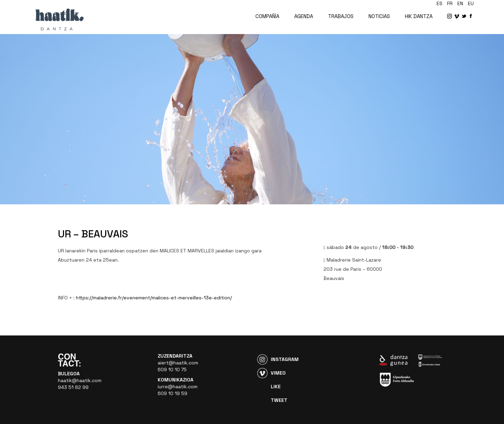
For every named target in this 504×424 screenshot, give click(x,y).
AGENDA (304, 16)
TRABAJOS (341, 16)
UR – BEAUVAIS (93, 234)
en (460, 3)
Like (276, 387)
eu (471, 3)
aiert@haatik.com (178, 363)
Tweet (279, 400)
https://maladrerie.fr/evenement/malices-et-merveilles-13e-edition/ (154, 298)
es (439, 3)
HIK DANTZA (419, 16)
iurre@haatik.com (178, 387)
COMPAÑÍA (267, 16)
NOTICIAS (379, 16)
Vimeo (278, 373)
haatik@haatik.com (80, 380)
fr (450, 3)
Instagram (285, 359)
